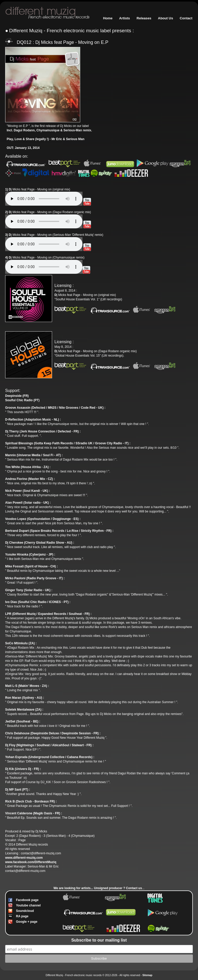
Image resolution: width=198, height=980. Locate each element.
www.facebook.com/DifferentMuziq (31, 862)
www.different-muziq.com (24, 858)
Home (108, 18)
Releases (144, 18)
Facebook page (27, 900)
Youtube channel (28, 905)
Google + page (27, 922)
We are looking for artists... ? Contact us (98, 888)
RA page (22, 916)
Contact (186, 18)
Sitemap (147, 975)
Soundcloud (25, 911)
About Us (166, 18)
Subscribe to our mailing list (99, 940)
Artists (125, 18)
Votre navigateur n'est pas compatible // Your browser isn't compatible (44, 199)
